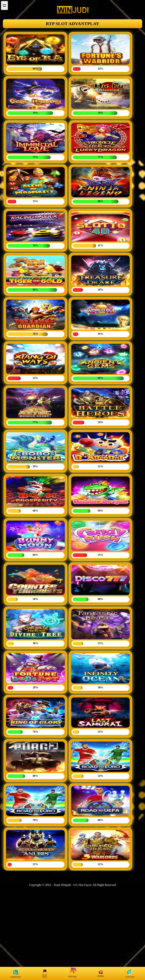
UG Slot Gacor (82, 885)
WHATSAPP (16, 974)
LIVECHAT (130, 974)
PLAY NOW (45, 974)
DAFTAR (73, 973)
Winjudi (66, 885)
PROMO (101, 973)
